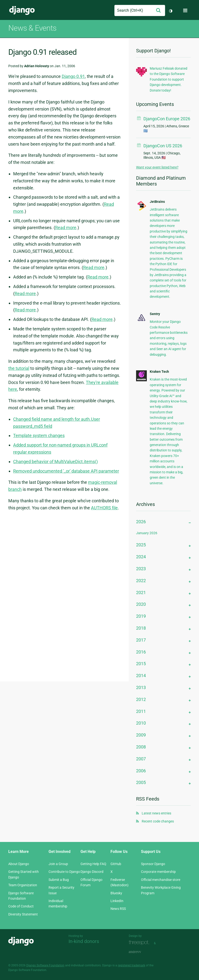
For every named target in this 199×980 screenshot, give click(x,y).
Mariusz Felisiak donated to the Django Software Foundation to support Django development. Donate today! (169, 79)
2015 (141, 664)
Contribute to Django (64, 872)
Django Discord (92, 872)
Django (22, 10)
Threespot (140, 943)
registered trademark (131, 965)
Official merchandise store (161, 880)
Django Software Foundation (45, 965)
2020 (141, 604)
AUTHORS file (104, 508)
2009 (141, 735)
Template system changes (39, 435)
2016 (141, 652)
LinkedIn (117, 901)
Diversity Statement (23, 914)
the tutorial (19, 368)
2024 (141, 557)
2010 (141, 723)
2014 (141, 676)
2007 (141, 759)
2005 (141, 782)
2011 (141, 711)
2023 (141, 569)
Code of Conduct (21, 906)
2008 (141, 747)
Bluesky (116, 893)
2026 (141, 522)
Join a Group (58, 864)
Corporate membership (158, 872)
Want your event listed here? (157, 167)
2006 (141, 771)
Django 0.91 (73, 76)
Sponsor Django (153, 864)
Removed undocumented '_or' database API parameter (66, 471)
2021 (141, 593)
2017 (141, 640)
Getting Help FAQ (93, 864)
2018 (141, 628)
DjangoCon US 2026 (163, 146)
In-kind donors (84, 941)
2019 (141, 616)
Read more (66, 228)
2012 (141, 699)
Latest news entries (156, 813)
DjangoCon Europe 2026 (167, 119)
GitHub (116, 864)
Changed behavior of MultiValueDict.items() (55, 462)
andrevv (140, 952)
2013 (141, 687)
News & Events (32, 28)
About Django (19, 864)
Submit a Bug (59, 880)
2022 (141, 581)
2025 (141, 545)
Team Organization (23, 885)
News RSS (118, 909)
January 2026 (147, 533)
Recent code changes (158, 821)
